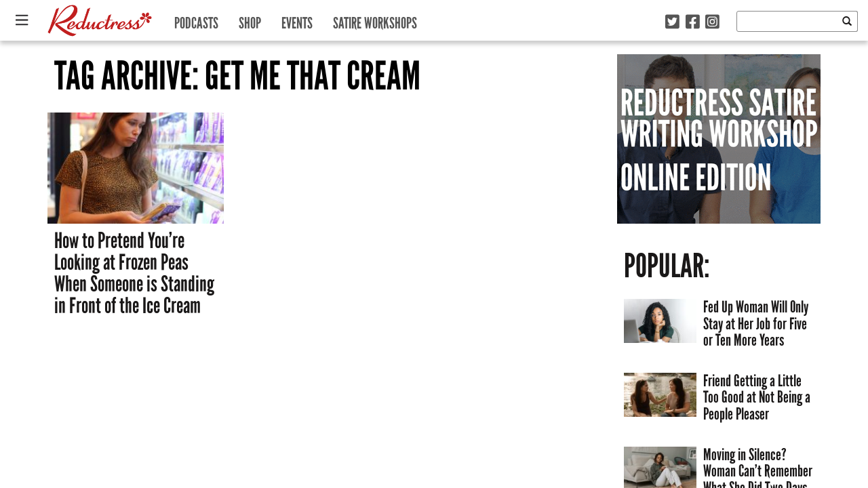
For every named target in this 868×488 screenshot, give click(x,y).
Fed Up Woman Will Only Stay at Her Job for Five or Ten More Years (756, 323)
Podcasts (196, 20)
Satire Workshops (375, 20)
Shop (250, 20)
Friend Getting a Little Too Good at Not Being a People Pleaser (757, 397)
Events (297, 20)
